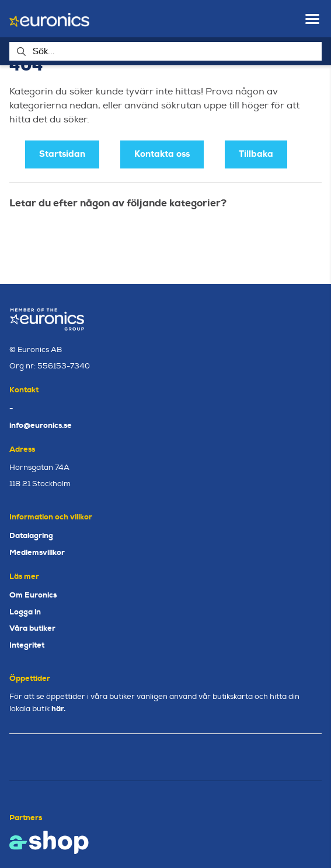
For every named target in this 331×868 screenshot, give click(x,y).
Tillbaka (256, 154)
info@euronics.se (41, 425)
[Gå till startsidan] (49, 19)
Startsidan (62, 154)
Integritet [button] (27, 645)
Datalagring (31, 535)
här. (58, 709)
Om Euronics (33, 595)
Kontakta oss (162, 154)
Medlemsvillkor (37, 552)
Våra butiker (32, 628)
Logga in (25, 612)
